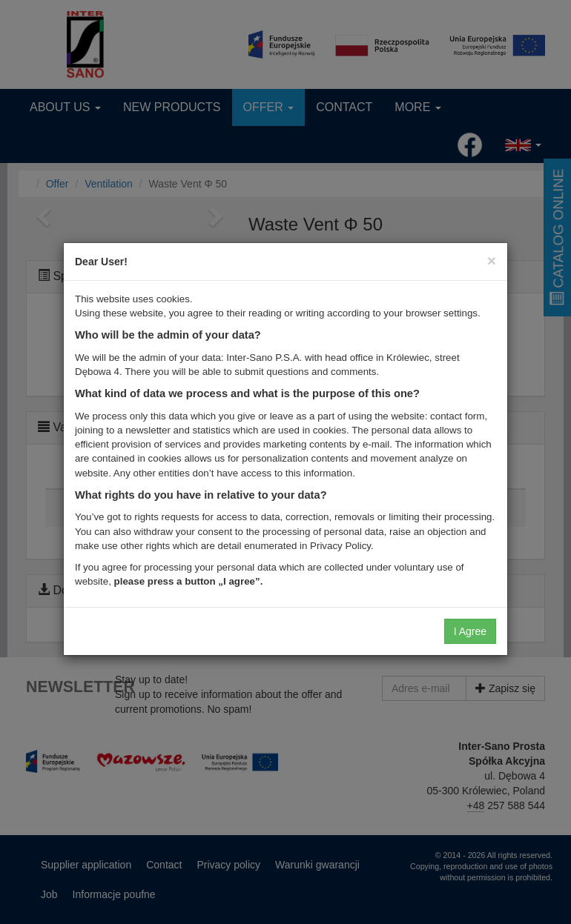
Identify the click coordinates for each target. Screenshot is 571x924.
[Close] (492, 260)
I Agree (470, 631)
